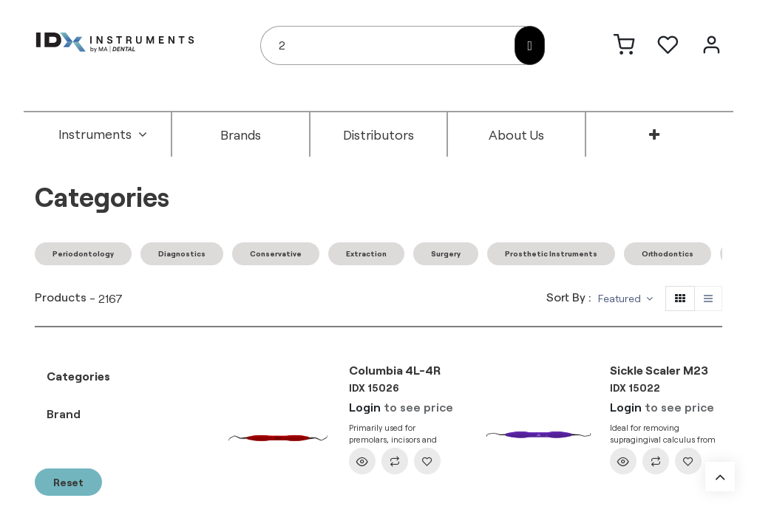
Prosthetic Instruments (551, 253)
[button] (625, 299)
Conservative (276, 253)
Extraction (366, 253)
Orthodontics (668, 253)
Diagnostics (182, 253)
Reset (68, 482)
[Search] (530, 45)
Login (365, 407)
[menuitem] (103, 134)
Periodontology (83, 253)
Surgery (446, 253)
